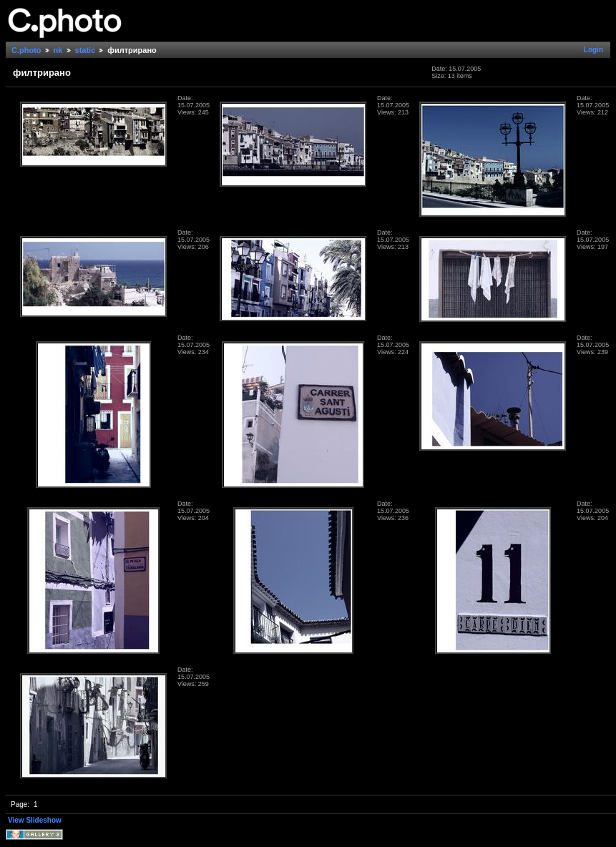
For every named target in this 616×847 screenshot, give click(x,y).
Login (593, 50)
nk (58, 50)
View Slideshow (35, 820)
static (85, 50)
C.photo (26, 50)
